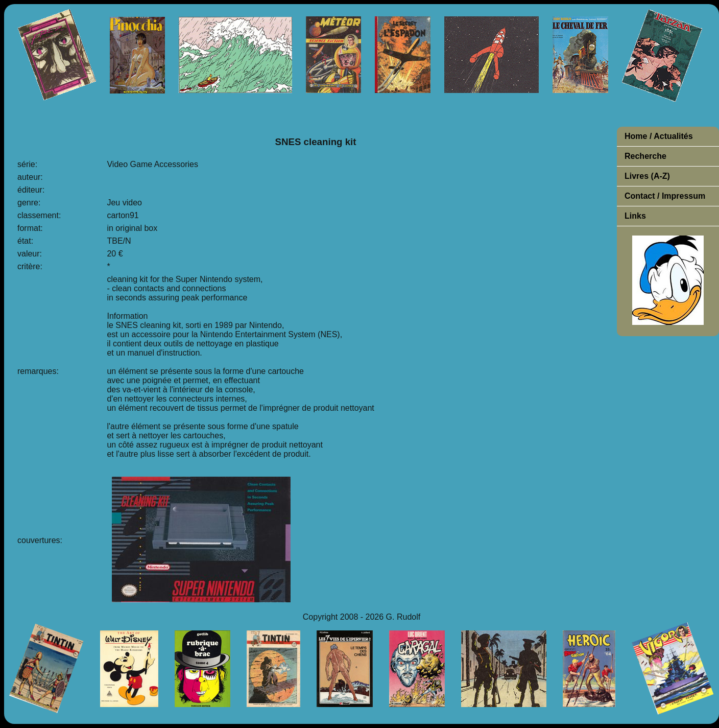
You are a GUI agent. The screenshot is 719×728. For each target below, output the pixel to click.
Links (635, 216)
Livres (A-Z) (647, 176)
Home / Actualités (659, 136)
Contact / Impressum (665, 196)
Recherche (645, 156)
